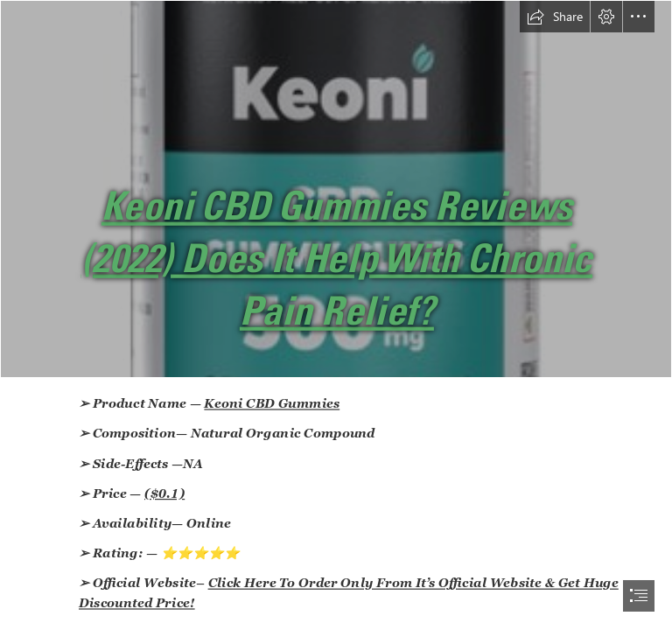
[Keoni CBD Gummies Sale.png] (336, 189)
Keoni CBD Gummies (273, 403)
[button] (555, 17)
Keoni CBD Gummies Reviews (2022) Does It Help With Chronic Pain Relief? (337, 258)
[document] (336, 315)
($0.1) (164, 493)
